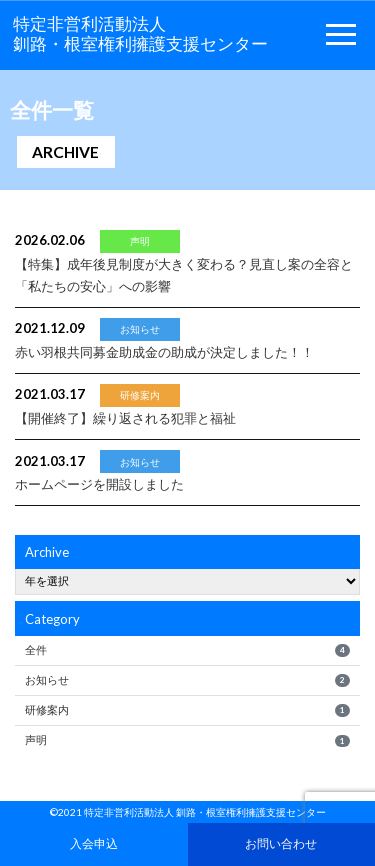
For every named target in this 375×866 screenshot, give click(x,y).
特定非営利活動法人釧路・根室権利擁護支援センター (140, 34)
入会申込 (94, 843)
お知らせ (187, 680)
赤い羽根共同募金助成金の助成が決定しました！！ (164, 352)
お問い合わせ (281, 843)
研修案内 (187, 710)
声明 (187, 740)
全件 (187, 650)
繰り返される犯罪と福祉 (125, 418)
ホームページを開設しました (99, 484)
